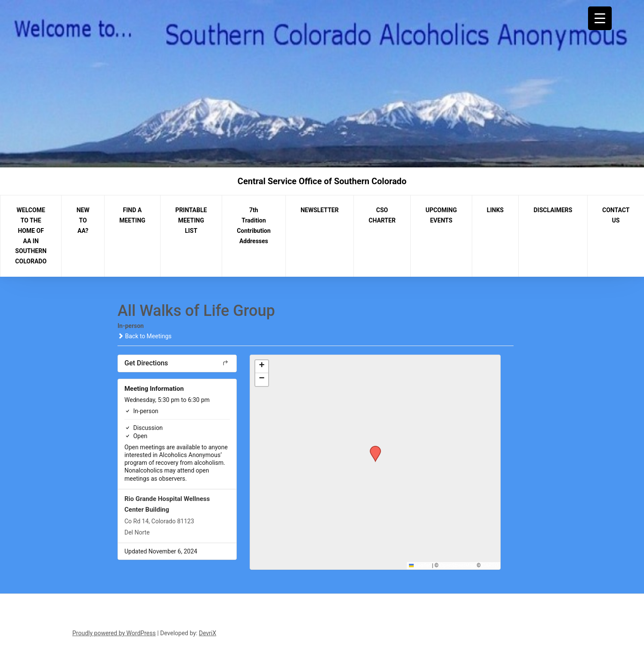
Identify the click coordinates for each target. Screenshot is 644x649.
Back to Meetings (144, 336)
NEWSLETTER (320, 210)
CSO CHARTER (382, 215)
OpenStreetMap (458, 566)
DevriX (207, 633)
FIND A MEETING (132, 215)
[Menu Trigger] (600, 18)
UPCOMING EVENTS (441, 215)
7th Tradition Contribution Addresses (254, 225)
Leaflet (420, 566)
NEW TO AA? (83, 220)
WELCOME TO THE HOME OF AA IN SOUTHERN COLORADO (31, 236)
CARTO (490, 566)
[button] (372, 448)
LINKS (495, 210)
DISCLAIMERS (553, 210)
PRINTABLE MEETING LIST (191, 220)
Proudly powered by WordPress (114, 633)
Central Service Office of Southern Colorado (322, 181)
